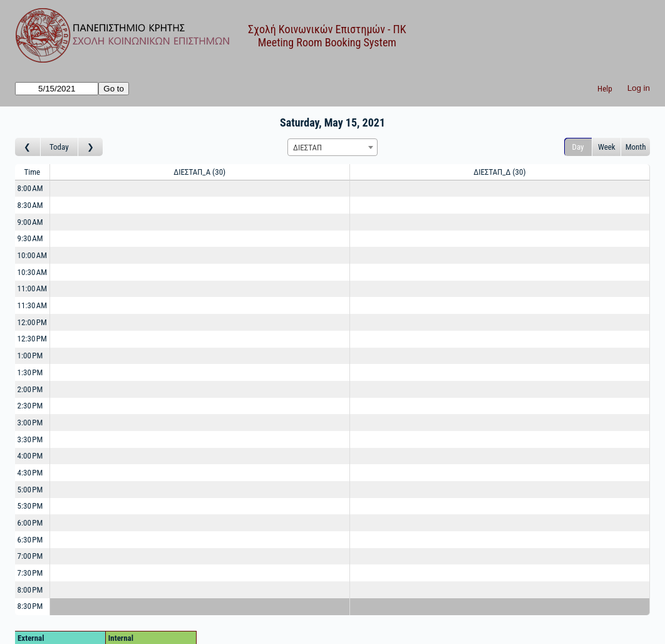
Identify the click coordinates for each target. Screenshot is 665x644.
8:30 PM (30, 606)
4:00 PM (30, 456)
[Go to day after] (91, 147)
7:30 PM (30, 573)
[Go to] (57, 89)
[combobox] (332, 147)
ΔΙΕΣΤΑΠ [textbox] (307, 148)
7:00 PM (30, 556)
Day (578, 147)
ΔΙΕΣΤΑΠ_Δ (499, 172)
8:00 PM (30, 590)
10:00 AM (33, 255)
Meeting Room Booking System (327, 42)
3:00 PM (30, 423)
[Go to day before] (28, 147)
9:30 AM (30, 238)
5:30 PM (30, 506)
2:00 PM (30, 389)
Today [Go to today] (59, 147)
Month (636, 147)
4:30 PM (30, 473)
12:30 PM (32, 339)
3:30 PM (30, 439)
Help (605, 89)
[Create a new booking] (200, 189)
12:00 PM (32, 322)
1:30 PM (30, 372)
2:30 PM (30, 406)
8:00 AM (30, 188)
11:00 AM (33, 288)
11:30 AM (33, 305)
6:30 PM (30, 540)
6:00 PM (30, 523)
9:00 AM (30, 222)
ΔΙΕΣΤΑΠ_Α (199, 172)
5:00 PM (30, 490)
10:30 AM (33, 272)
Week (607, 147)
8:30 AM (30, 205)
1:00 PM (30, 356)
